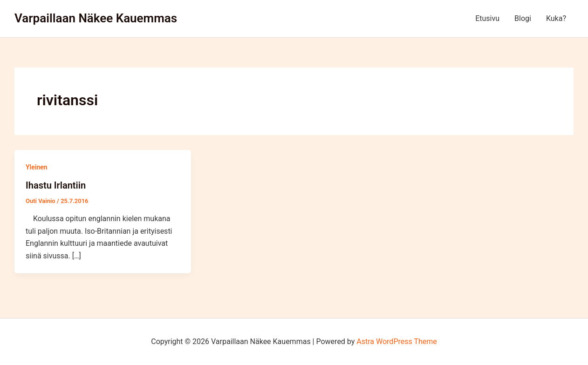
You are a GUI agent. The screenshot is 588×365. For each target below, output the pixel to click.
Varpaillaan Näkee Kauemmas (96, 18)
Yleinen (37, 167)
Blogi (523, 18)
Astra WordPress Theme (397, 341)
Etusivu (487, 18)
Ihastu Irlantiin (56, 185)
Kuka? (556, 18)
